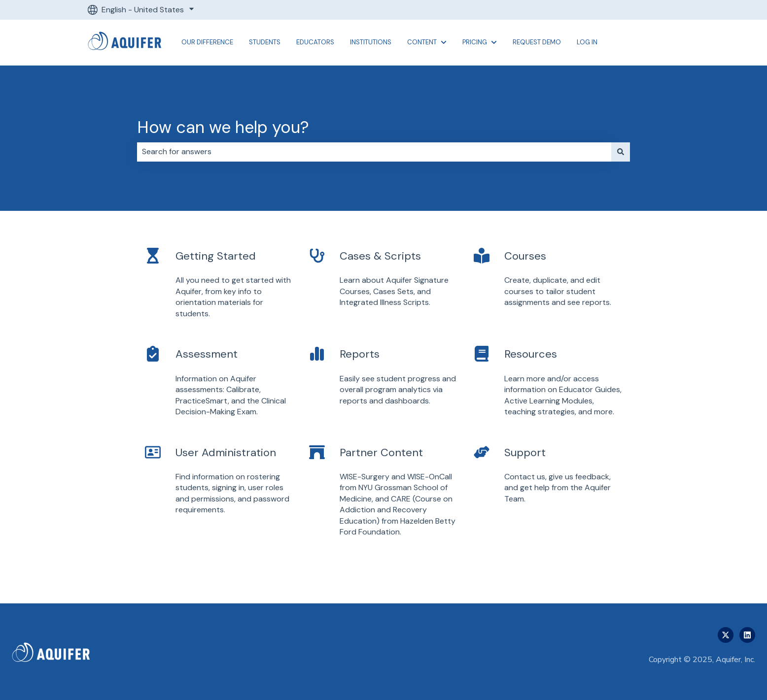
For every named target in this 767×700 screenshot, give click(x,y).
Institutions (371, 42)
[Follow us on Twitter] (726, 635)
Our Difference (207, 42)
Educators (315, 42)
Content (422, 42)
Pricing (475, 42)
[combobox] (374, 152)
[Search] (621, 152)
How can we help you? (223, 127)
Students (265, 42)
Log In (587, 42)
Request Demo (537, 42)
